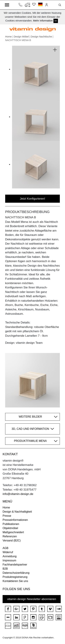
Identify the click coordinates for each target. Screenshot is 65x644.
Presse (7, 516)
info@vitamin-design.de (18, 494)
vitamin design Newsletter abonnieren (32, 599)
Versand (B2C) (12, 541)
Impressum (9, 560)
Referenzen (10, 536)
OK (56, 21)
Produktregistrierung (15, 577)
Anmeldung (10, 556)
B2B (5, 569)
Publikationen (11, 524)
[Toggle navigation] (7, 5)
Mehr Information (43, 21)
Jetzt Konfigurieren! (32, 199)
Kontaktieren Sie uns (15, 581)
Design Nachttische (41, 37)
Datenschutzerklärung (16, 573)
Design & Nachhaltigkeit (17, 512)
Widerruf (8, 552)
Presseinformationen (15, 520)
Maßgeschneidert (13, 532)
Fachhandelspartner (15, 565)
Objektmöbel (10, 528)
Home (8, 37)
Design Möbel (21, 37)
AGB (6, 548)
